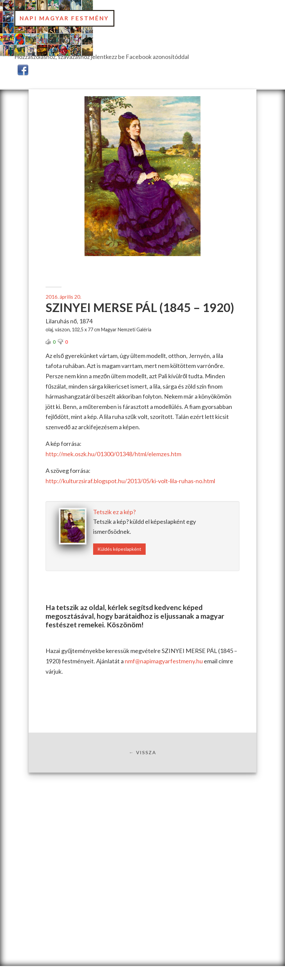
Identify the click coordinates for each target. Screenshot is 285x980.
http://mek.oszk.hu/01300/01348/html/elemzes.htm (113, 454)
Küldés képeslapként (119, 549)
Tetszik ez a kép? (114, 512)
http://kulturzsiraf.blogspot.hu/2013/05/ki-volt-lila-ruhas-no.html (130, 481)
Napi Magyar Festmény (64, 18)
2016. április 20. (63, 297)
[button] (23, 69)
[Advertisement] (143, 826)
